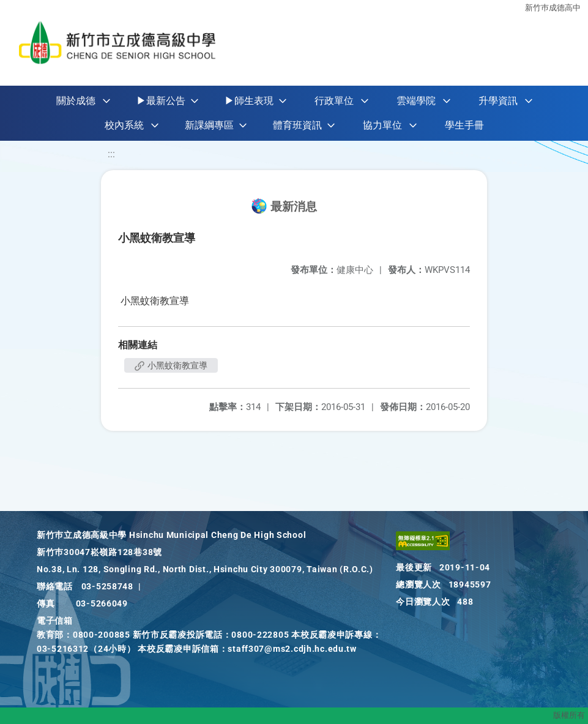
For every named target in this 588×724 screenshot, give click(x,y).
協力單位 (382, 125)
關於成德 (76, 101)
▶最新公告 (161, 101)
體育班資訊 (297, 125)
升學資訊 (498, 101)
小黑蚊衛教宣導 (171, 365)
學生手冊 (464, 125)
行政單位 (334, 101)
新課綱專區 (209, 125)
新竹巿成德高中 (553, 8)
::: (111, 154)
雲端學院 (416, 101)
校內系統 (124, 125)
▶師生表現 (249, 101)
